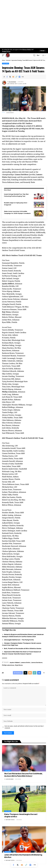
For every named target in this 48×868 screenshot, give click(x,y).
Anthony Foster (10, 820)
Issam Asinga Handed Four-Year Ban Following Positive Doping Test (16, 195)
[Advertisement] (24, 24)
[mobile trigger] (4, 55)
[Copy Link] (16, 77)
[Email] (13, 77)
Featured (8, 60)
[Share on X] (10, 77)
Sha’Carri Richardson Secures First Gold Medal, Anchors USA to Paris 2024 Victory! (23, 775)
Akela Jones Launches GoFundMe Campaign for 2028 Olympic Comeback (17, 212)
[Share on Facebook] (7, 77)
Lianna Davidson (37, 662)
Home (3, 60)
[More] (23, 77)
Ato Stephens (12, 82)
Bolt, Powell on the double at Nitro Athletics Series (23, 648)
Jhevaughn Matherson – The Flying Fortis (19, 640)
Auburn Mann (10, 779)
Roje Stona (19, 665)
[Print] (20, 77)
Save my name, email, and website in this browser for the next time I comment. (24, 727)
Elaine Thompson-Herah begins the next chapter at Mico (21, 815)
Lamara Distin (25, 662)
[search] (34, 55)
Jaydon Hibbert (15, 662)
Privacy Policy (27, 50)
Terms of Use (6, 51)
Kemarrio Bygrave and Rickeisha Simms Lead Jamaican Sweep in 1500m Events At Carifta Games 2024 (23, 635)
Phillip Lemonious (8, 665)
